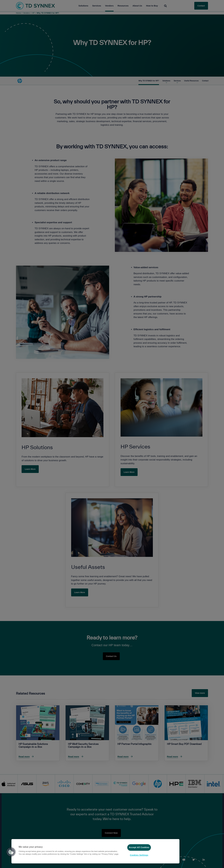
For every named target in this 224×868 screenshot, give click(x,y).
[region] (95, 851)
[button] (11, 852)
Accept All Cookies (139, 847)
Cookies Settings (139, 855)
